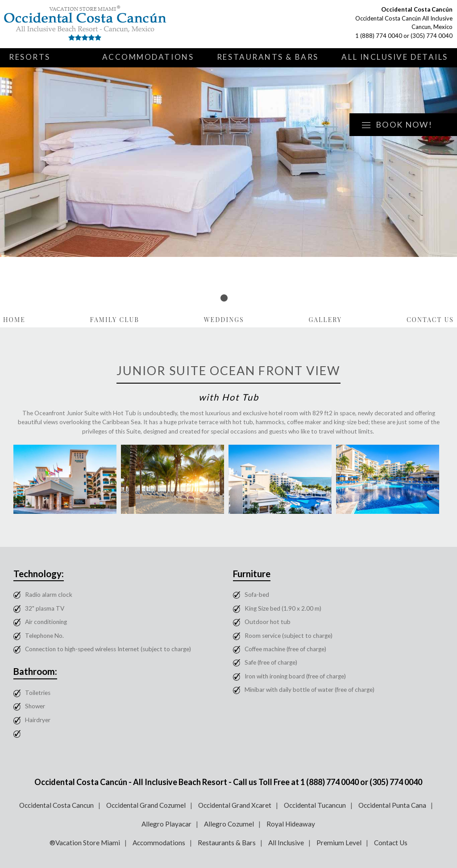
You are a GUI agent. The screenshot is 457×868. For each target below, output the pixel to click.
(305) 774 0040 (432, 36)
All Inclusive (286, 843)
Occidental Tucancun (315, 805)
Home (14, 320)
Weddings (224, 320)
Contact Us (430, 320)
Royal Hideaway (291, 824)
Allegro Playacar (166, 824)
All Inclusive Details (395, 57)
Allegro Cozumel (229, 824)
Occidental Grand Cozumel (146, 805)
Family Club (115, 320)
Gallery (325, 320)
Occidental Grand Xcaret (235, 805)
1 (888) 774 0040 (379, 36)
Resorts (30, 57)
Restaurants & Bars (268, 57)
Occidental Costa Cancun (56, 805)
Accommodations (148, 57)
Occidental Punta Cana (392, 805)
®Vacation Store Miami (85, 843)
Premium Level (339, 843)
